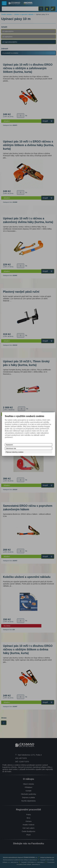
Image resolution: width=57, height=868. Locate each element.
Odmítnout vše (11, 448)
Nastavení (9, 445)
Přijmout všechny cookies (15, 452)
